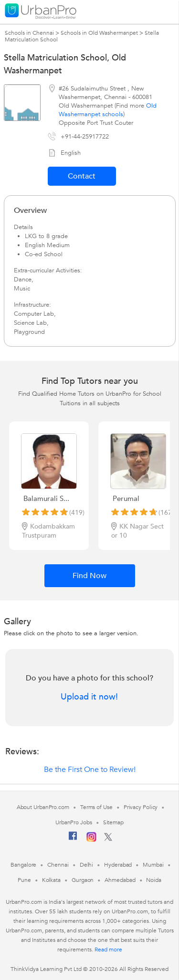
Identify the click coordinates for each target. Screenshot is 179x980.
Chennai (58, 865)
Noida (154, 880)
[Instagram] (91, 840)
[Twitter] (108, 839)
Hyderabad (118, 865)
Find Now (89, 576)
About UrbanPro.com (43, 807)
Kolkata (51, 880)
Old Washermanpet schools (108, 110)
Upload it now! (89, 697)
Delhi (87, 865)
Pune (24, 880)
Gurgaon (83, 880)
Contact (82, 176)
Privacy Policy (141, 807)
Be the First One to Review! (90, 770)
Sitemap (113, 822)
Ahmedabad (120, 880)
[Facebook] (73, 840)
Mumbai (153, 865)
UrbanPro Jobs (74, 822)
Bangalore (23, 865)
